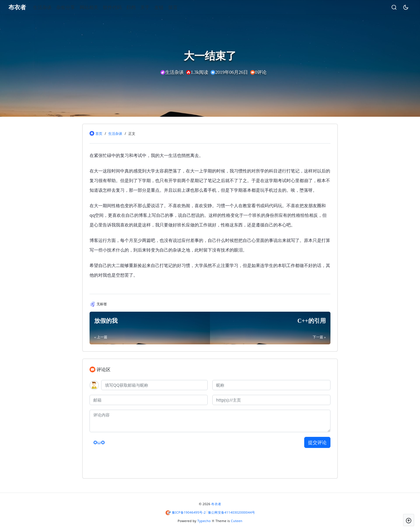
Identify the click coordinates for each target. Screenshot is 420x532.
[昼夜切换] (396, 7)
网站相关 (98, 7)
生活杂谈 (52, 7)
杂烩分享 (75, 7)
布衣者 (216, 504)
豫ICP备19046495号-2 (189, 512)
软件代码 (122, 7)
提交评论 (317, 442)
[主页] (271, 400)
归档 (140, 7)
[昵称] (271, 385)
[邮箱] (149, 400)
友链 (168, 7)
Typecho (204, 521)
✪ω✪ (99, 442)
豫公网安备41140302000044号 (232, 512)
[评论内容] (210, 421)
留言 (182, 7)
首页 (99, 134)
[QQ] (154, 385)
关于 (154, 7)
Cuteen (237, 521)
